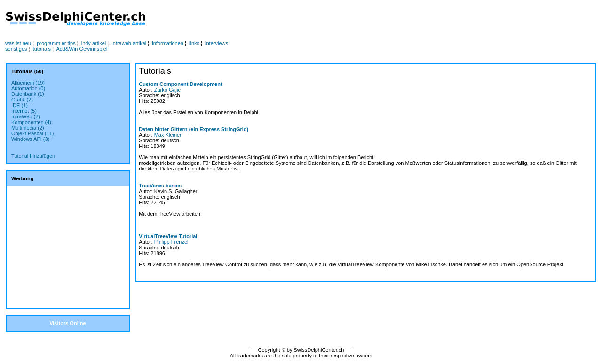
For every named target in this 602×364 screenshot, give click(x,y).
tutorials (42, 49)
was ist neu (18, 43)
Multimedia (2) (28, 128)
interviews (217, 43)
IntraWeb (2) (26, 116)
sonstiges (16, 49)
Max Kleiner (168, 135)
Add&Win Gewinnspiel (82, 49)
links (194, 43)
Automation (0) (28, 88)
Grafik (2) (22, 100)
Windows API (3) (30, 139)
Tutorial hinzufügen (33, 156)
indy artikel (94, 43)
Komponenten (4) (31, 122)
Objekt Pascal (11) (32, 133)
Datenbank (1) (28, 94)
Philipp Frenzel (171, 242)
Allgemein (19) (28, 83)
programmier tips (56, 43)
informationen (168, 43)
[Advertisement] (311, 19)
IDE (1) (20, 105)
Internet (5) (24, 111)
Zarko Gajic (167, 90)
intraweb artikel (129, 43)
